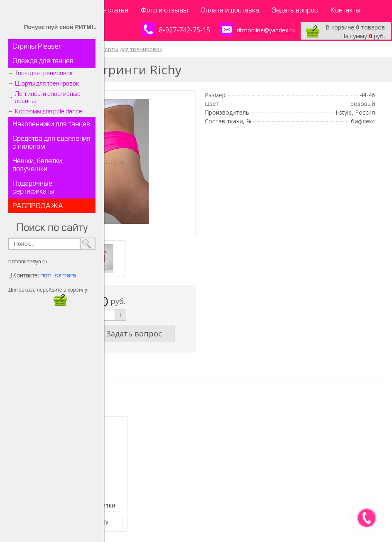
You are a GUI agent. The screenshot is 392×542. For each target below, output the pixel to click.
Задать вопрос (295, 10)
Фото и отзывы (164, 10)
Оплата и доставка (230, 10)
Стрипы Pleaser (37, 46)
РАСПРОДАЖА (38, 206)
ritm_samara (58, 276)
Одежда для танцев (43, 61)
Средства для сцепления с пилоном (51, 142)
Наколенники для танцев (51, 124)
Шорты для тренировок (47, 84)
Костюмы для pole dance (49, 112)
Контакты (345, 10)
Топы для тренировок (44, 73)
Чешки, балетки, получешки (38, 165)
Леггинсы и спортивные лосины (48, 98)
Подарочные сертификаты (33, 187)
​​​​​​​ (60, 304)
